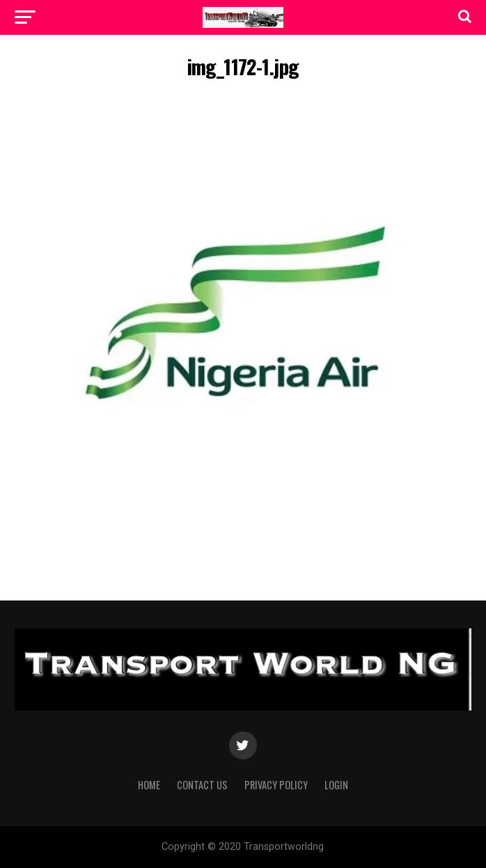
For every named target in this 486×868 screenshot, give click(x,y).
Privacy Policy (276, 785)
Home (149, 785)
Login (336, 785)
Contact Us (202, 785)
